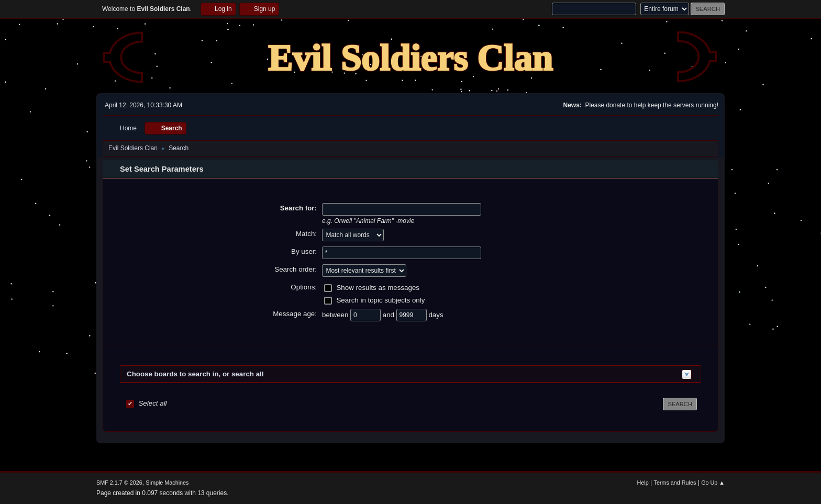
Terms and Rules (675, 483)
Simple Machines (167, 483)
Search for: (298, 208)
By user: (304, 251)
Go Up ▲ (713, 483)
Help (643, 483)
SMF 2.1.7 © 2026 (119, 483)
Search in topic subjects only (380, 300)
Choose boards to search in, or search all (195, 374)
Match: (306, 234)
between (336, 315)
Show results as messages (378, 288)
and (390, 315)
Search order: (296, 269)
